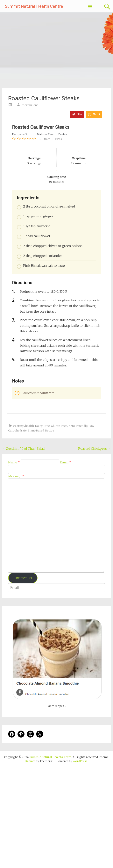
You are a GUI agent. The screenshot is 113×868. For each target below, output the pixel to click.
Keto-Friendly (78, 426)
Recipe (50, 431)
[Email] (57, 469)
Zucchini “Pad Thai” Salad (24, 449)
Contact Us (23, 578)
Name (14, 462)
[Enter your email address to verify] (57, 588)
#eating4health (23, 426)
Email (66, 462)
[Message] (56, 526)
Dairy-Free (42, 426)
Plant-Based (36, 431)
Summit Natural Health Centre (34, 6)
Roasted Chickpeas (94, 449)
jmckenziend (29, 105)
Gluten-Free (59, 426)
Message (16, 476)
